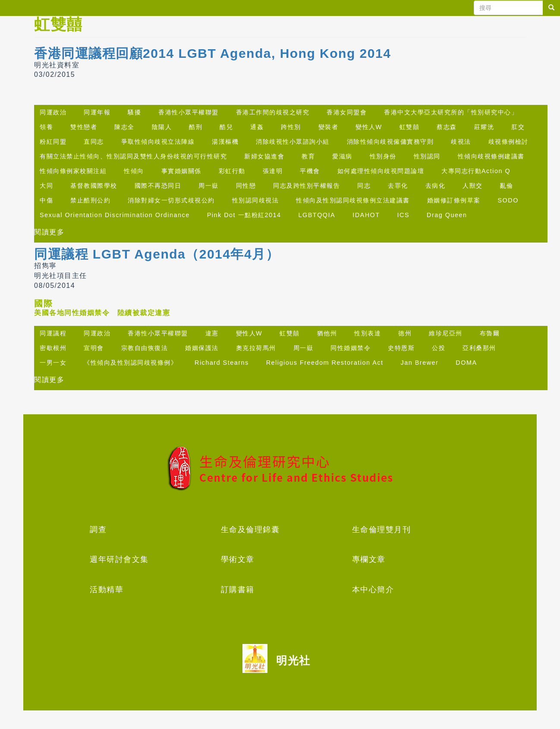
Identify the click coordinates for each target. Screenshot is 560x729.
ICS (404, 215)
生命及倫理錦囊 (250, 530)
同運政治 (53, 112)
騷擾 (134, 112)
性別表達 (368, 333)
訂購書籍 (238, 590)
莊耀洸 (484, 127)
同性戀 (246, 186)
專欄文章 (369, 559)
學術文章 (238, 559)
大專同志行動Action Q (476, 171)
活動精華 (107, 590)
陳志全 (124, 127)
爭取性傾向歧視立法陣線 (158, 142)
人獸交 (473, 186)
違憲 (212, 333)
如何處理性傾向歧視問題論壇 (381, 171)
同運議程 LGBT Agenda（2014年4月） (157, 254)
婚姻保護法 (202, 348)
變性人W (369, 127)
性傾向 (134, 171)
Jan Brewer (420, 363)
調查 (98, 530)
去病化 (436, 186)
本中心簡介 (373, 590)
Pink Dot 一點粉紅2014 (244, 215)
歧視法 (461, 142)
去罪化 (398, 186)
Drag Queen (447, 215)
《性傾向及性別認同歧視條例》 (131, 363)
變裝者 (329, 127)
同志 (364, 186)
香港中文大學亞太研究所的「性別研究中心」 (451, 112)
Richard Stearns (222, 363)
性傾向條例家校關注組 (73, 171)
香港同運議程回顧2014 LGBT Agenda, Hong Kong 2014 (212, 53)
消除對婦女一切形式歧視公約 (171, 200)
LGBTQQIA (317, 215)
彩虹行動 (232, 171)
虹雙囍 (410, 127)
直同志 (94, 142)
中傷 (46, 200)
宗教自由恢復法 (145, 348)
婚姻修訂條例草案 (454, 200)
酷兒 (226, 127)
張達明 (273, 171)
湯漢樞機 (225, 142)
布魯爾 (490, 333)
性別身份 (383, 156)
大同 (46, 186)
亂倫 (507, 186)
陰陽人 (162, 127)
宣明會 (94, 348)
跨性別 (291, 127)
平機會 (310, 171)
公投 (439, 348)
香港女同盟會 (347, 112)
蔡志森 (447, 127)
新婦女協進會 (264, 156)
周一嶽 (209, 186)
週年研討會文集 (119, 559)
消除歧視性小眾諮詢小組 (293, 142)
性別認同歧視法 (256, 200)
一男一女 (53, 363)
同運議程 (53, 333)
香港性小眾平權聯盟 (189, 112)
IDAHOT (366, 215)
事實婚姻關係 (181, 171)
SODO (508, 200)
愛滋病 (342, 156)
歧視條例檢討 (508, 142)
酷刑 (196, 127)
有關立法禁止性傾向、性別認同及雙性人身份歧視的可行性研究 (133, 156)
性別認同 (427, 156)
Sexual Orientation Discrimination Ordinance (115, 215)
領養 (46, 127)
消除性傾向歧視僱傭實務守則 (390, 142)
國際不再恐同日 (158, 186)
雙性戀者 (84, 127)
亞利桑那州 (479, 348)
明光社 (293, 660)
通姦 (257, 127)
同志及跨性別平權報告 (307, 186)
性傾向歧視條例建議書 (491, 156)
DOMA (466, 363)
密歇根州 (53, 348)
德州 (405, 333)
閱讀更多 (49, 232)
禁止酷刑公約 (90, 200)
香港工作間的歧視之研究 (273, 112)
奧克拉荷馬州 (256, 348)
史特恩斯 (401, 348)
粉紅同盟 (53, 142)
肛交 (518, 127)
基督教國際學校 (94, 186)
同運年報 (97, 112)
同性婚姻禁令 (351, 348)
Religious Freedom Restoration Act (325, 363)
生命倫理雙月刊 (382, 530)
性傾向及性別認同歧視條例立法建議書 (353, 200)
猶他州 (327, 333)
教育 (308, 156)
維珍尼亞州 (446, 333)
